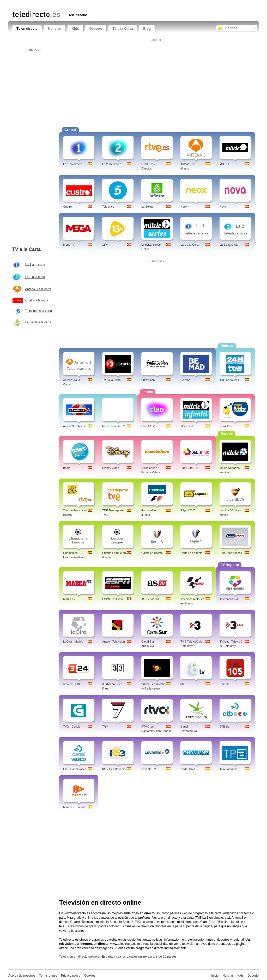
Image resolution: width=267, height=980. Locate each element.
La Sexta (147, 207)
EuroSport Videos (231, 553)
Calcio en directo (152, 553)
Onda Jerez (188, 769)
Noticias (55, 29)
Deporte (96, 29)
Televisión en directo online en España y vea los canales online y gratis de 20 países (118, 957)
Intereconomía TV (114, 426)
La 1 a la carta (35, 265)
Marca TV (69, 599)
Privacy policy (71, 976)
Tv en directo (27, 29)
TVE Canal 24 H (230, 380)
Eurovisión (148, 380)
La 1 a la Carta (190, 245)
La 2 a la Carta (229, 245)
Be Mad (185, 380)
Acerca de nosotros (22, 976)
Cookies (90, 976)
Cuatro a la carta (37, 300)
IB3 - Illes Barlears (114, 769)
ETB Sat (225, 727)
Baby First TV (189, 468)
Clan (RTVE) (149, 426)
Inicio (215, 976)
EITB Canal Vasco (75, 769)
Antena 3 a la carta (38, 289)
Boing (67, 468)
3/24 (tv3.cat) (71, 684)
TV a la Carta (26, 249)
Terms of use (48, 976)
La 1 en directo (73, 164)
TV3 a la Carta (111, 380)
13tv (105, 245)
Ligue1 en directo (191, 553)
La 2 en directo (112, 164)
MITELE (225, 164)
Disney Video (111, 468)
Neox (184, 207)
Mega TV (69, 245)
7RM (105, 727)
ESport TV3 (188, 510)
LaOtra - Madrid (73, 642)
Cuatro (67, 207)
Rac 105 (225, 684)
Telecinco (108, 207)
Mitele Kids (187, 426)
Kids (75, 29)
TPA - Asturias (229, 769)
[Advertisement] (73, 5)
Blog (147, 29)
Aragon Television (114, 642)
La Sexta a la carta (38, 322)
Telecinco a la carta (38, 311)
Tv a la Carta (123, 29)
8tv (182, 684)
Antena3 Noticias (74, 426)
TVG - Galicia (72, 727)
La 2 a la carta (35, 277)
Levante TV (149, 769)
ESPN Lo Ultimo (113, 599)
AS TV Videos (150, 599)
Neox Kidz (226, 426)
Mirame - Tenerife (74, 807)
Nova (223, 207)
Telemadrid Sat (229, 599)
